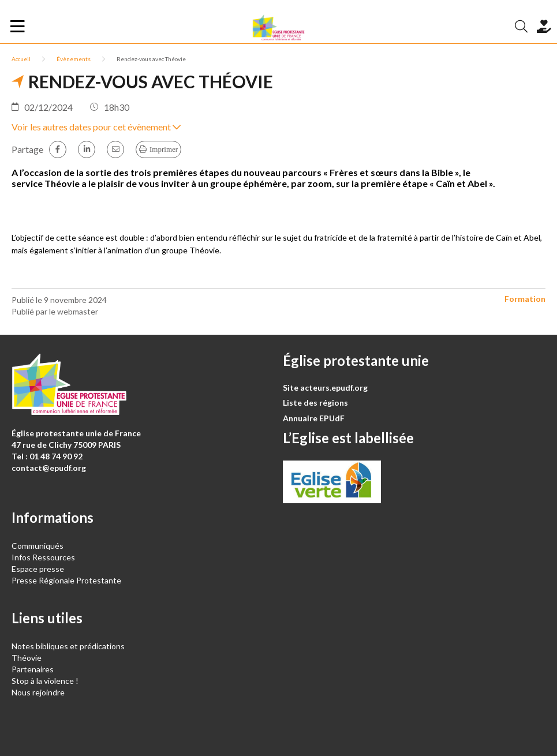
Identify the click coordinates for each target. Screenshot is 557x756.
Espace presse (38, 569)
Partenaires (33, 669)
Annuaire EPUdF (314, 418)
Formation (525, 299)
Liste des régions (315, 403)
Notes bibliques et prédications (68, 646)
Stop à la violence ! (45, 681)
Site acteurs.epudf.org (325, 388)
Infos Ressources (44, 557)
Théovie (27, 658)
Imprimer (164, 149)
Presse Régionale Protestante (66, 580)
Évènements (74, 59)
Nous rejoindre (38, 692)
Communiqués (38, 546)
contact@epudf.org (49, 468)
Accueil (21, 59)
